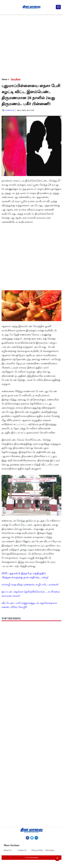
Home (5, 79)
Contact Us (22, 850)
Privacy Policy (37, 850)
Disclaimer (50, 850)
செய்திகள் (16, 79)
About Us (8, 850)
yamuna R (10, 110)
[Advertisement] (31, 45)
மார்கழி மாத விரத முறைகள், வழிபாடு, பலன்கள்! (30, 584)
